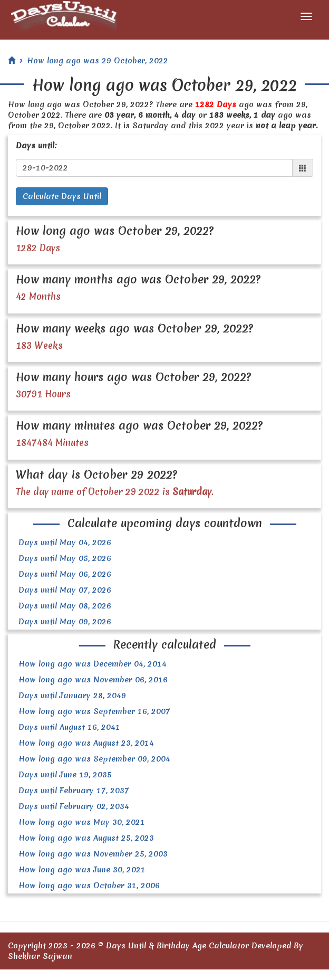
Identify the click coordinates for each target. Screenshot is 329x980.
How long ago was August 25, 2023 (86, 838)
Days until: (36, 146)
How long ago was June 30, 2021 (82, 870)
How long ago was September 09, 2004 (94, 759)
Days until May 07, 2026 (65, 590)
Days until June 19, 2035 (65, 775)
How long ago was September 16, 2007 (94, 711)
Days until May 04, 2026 (65, 543)
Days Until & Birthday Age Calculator (177, 946)
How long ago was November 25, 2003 (93, 854)
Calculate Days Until (62, 196)
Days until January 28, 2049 (72, 696)
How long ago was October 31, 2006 (89, 886)
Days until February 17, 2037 (74, 791)
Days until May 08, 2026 (65, 606)
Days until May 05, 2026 (65, 558)
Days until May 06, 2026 (65, 574)
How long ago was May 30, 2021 (82, 822)
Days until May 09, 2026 (65, 622)
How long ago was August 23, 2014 (86, 743)
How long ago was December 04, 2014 (93, 664)
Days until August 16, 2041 (69, 727)
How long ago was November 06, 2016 (93, 680)
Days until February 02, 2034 (74, 806)
